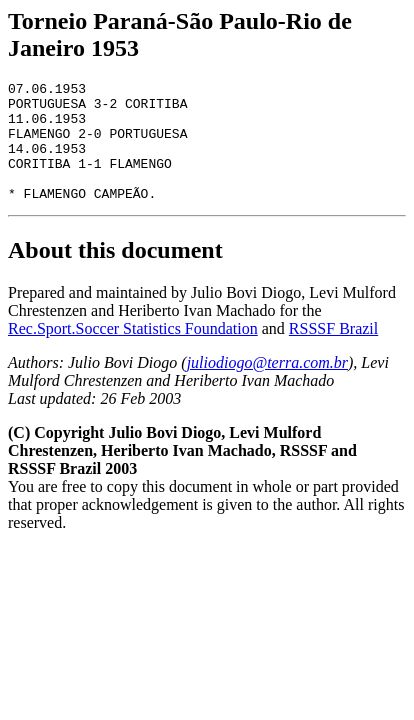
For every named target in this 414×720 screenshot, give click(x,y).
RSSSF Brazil (333, 352)
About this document (115, 274)
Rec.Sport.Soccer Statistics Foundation (133, 352)
